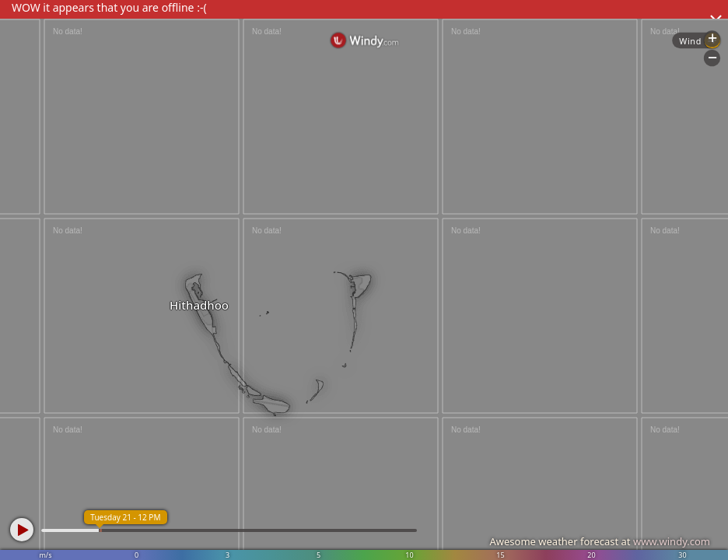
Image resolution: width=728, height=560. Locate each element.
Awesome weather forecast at (600, 541)
